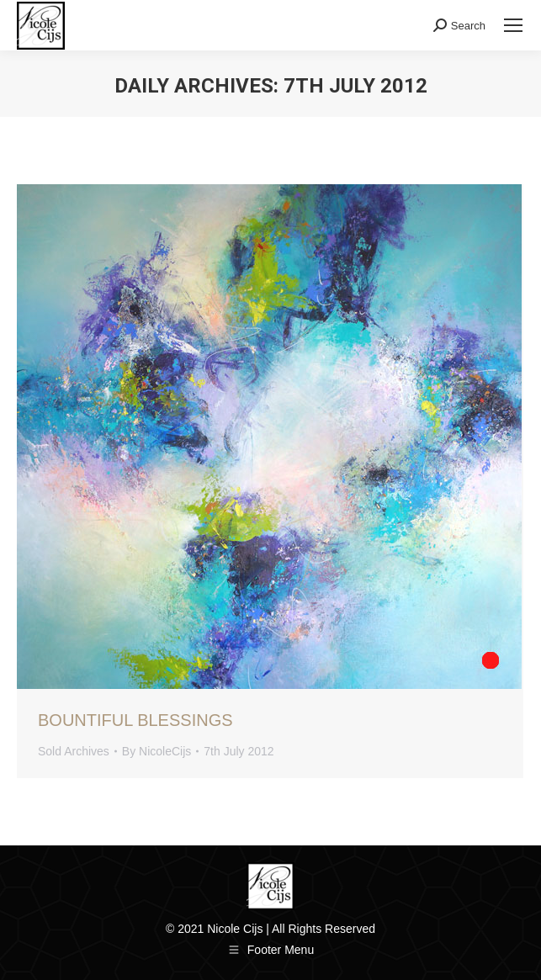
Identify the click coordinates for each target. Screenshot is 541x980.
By (156, 751)
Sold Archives (74, 751)
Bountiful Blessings (135, 720)
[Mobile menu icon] (513, 25)
